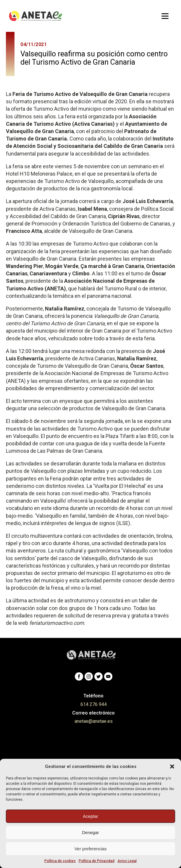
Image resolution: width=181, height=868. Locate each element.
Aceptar (90, 816)
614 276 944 (94, 704)
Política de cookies (60, 861)
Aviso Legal (127, 861)
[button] (172, 766)
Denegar (90, 832)
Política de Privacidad (97, 861)
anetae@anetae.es (94, 721)
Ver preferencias (90, 849)
